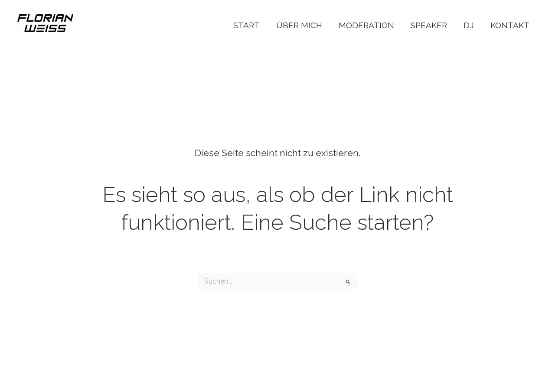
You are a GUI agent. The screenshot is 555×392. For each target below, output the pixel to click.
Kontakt (510, 25)
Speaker (429, 25)
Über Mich (299, 25)
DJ (469, 25)
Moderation (366, 25)
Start (246, 25)
